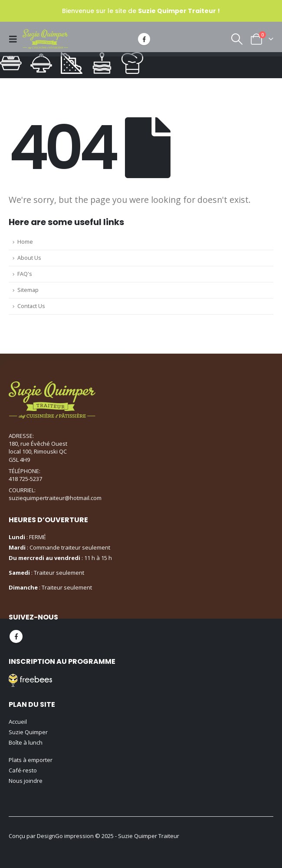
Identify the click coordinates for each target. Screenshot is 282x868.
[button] (16, 39)
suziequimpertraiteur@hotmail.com (55, 498)
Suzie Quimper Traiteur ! (179, 11)
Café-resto (23, 770)
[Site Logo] (45, 39)
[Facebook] (144, 39)
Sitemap (28, 290)
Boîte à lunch (26, 742)
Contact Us (31, 306)
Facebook (16, 636)
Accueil (18, 722)
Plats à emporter (31, 760)
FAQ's (25, 274)
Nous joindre (26, 781)
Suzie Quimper (28, 732)
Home (25, 242)
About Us (29, 258)
